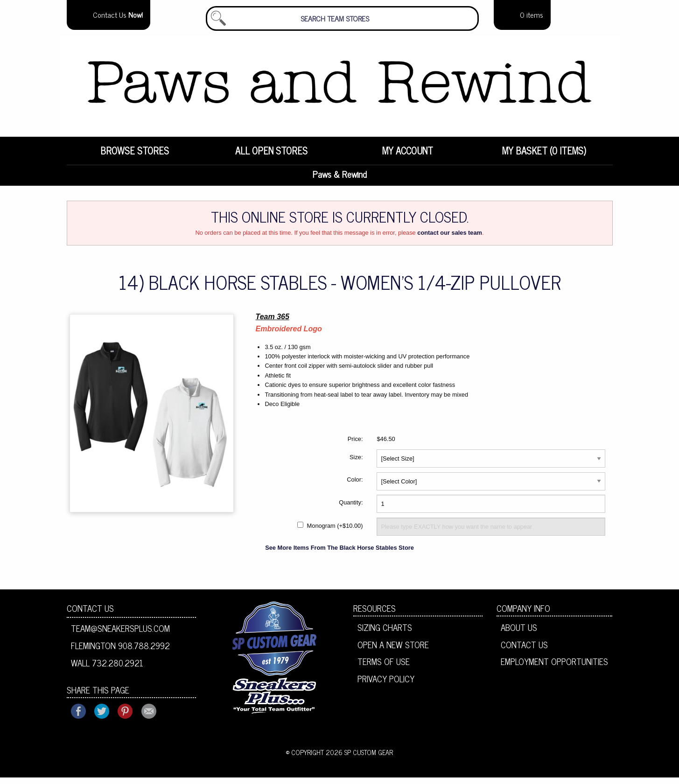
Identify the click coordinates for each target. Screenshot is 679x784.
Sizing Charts (385, 634)
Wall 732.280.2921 (107, 669)
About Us (519, 634)
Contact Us (90, 615)
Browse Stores (135, 157)
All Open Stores (271, 157)
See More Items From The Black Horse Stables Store (339, 554)
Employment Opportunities (554, 668)
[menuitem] (135, 157)
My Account (408, 157)
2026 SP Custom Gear (359, 759)
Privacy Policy (386, 685)
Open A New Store (393, 651)
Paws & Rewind (339, 180)
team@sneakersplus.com (120, 635)
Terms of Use (384, 668)
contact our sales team (450, 239)
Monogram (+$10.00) (335, 533)
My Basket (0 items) (544, 157)
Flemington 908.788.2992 (120, 652)
